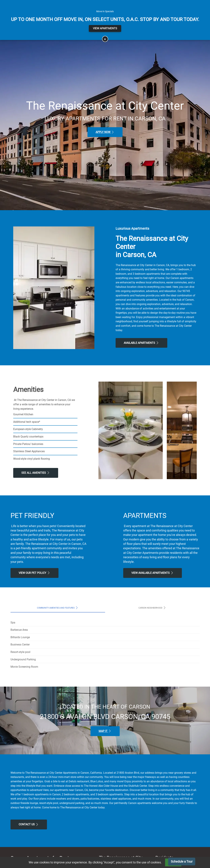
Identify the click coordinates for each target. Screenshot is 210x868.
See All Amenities (36, 473)
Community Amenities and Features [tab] (58, 608)
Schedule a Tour (182, 861)
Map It (105, 731)
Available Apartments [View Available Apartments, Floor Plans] (141, 343)
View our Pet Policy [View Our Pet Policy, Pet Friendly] (34, 573)
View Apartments (105, 28)
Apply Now (105, 132)
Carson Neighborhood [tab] (152, 608)
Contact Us (29, 824)
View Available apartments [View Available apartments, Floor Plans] (153, 573)
